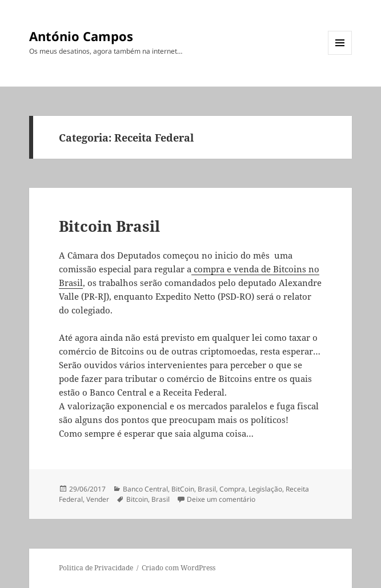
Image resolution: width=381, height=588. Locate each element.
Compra (232, 489)
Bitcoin (137, 499)
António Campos (81, 36)
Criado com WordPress (179, 568)
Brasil (207, 489)
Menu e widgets (340, 55)
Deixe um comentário (221, 499)
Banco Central (145, 489)
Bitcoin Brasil (109, 226)
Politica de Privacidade (96, 568)
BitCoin (183, 489)
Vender (98, 499)
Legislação (265, 489)
